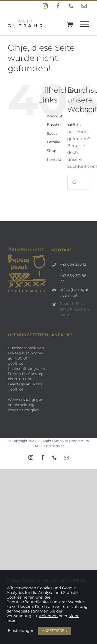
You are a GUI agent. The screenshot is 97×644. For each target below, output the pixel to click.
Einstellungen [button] (21, 631)
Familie (54, 142)
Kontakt (54, 160)
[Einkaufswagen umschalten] (70, 24)
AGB (38, 446)
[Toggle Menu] (85, 24)
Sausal (53, 133)
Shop (51, 151)
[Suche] (74, 182)
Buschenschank (61, 125)
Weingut (55, 116)
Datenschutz (54, 446)
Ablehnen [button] (48, 616)
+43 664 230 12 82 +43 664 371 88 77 (73, 273)
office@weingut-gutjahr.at (74, 292)
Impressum (80, 441)
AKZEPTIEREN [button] (55, 631)
